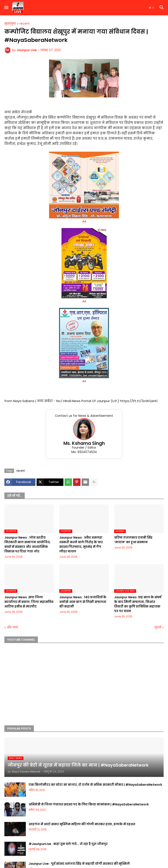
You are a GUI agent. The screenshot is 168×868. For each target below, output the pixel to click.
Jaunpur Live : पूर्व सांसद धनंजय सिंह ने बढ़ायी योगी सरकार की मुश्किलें (79, 864)
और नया (12, 627)
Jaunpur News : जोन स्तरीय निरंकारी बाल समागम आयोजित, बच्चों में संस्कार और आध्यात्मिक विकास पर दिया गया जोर (27, 544)
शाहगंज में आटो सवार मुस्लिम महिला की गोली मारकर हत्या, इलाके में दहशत (82, 824)
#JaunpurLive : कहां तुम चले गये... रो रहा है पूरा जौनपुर (68, 844)
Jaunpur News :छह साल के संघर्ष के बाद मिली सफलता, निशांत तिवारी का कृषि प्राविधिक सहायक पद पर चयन (138, 604)
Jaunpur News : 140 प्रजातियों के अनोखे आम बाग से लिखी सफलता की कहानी (83, 602)
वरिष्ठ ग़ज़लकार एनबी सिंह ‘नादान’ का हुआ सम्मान (133, 540)
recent (25, 24)
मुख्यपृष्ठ (10, 24)
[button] (6, 8)
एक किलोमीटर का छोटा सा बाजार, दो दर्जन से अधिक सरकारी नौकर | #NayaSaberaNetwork (95, 785)
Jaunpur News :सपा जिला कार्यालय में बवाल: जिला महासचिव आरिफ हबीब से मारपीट (29, 602)
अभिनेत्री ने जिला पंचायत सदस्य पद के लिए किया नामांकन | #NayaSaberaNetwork (89, 804)
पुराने (158, 627)
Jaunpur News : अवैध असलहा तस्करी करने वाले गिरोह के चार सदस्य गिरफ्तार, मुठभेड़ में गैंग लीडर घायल (81, 544)
